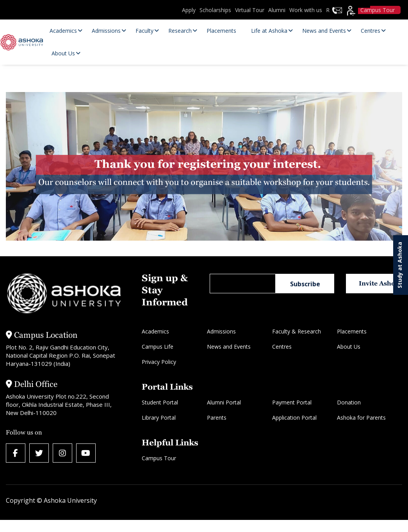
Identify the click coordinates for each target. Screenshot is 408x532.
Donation (349, 402)
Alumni (277, 10)
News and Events (229, 347)
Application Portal (294, 418)
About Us (349, 347)
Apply (189, 10)
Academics (155, 331)
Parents (217, 418)
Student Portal (160, 402)
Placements (352, 331)
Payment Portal (292, 402)
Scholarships (215, 10)
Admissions (221, 331)
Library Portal (159, 418)
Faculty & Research (297, 331)
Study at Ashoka (400, 265)
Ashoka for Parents (361, 418)
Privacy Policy (159, 362)
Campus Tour (159, 458)
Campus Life (158, 347)
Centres (282, 347)
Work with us (306, 10)
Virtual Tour (250, 10)
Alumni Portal (224, 402)
